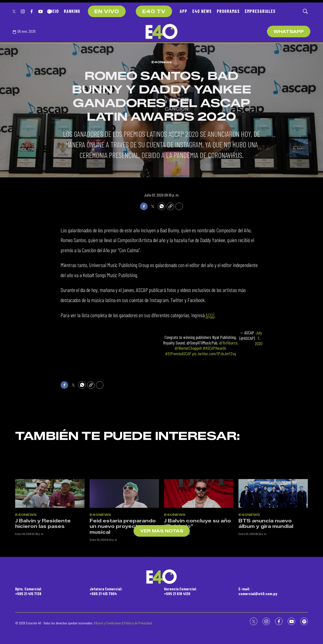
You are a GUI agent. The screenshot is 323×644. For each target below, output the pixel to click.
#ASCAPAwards (214, 348)
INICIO (53, 11)
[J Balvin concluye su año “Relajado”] (199, 527)
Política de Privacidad (138, 623)
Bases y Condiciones (109, 623)
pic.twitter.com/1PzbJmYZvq (214, 353)
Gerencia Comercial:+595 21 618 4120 (180, 591)
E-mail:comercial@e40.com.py (258, 591)
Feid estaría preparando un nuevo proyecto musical (123, 560)
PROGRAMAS (228, 11)
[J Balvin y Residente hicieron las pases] (50, 527)
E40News (162, 62)
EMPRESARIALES (260, 11)
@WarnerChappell (188, 348)
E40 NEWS (202, 11)
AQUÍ (210, 315)
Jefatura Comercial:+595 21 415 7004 (106, 591)
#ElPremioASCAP (178, 353)
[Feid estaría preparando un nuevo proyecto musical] (124, 527)
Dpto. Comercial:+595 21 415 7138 (29, 591)
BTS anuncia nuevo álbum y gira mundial (266, 557)
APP (183, 11)
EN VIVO (107, 12)
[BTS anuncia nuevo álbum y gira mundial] (273, 527)
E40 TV (154, 12)
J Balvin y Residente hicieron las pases (43, 557)
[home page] (161, 31)
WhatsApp (289, 32)
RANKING (72, 11)
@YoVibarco (228, 343)
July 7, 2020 (259, 338)
